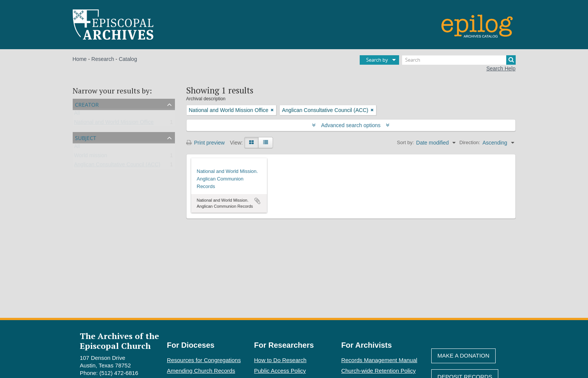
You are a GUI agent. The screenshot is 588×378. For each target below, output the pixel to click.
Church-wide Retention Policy (378, 371)
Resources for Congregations (204, 360)
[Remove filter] (272, 110)
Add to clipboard (257, 201)
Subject (86, 137)
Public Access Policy (280, 371)
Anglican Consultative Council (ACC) (117, 166)
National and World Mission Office (114, 124)
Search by (377, 60)
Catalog (128, 59)
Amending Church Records (201, 371)
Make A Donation (463, 355)
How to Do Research (280, 360)
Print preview (206, 143)
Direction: (470, 142)
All (77, 115)
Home (80, 59)
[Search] (459, 60)
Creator (87, 104)
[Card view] (251, 143)
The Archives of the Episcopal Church (119, 341)
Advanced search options (351, 125)
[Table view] (266, 143)
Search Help (501, 68)
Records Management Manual (379, 360)
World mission (91, 157)
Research (103, 59)
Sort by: (405, 142)
